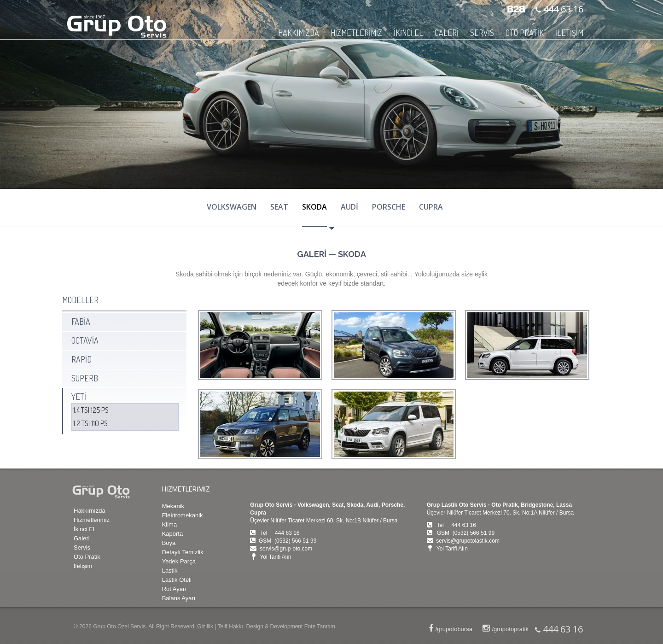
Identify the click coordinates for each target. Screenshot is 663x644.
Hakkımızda (90, 511)
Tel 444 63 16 (280, 533)
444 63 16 (562, 9)
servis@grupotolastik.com (468, 541)
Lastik (170, 571)
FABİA (81, 322)
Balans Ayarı (179, 598)
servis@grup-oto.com (286, 549)
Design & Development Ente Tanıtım (291, 626)
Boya (169, 543)
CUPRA (431, 207)
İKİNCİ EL (408, 33)
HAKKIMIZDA (299, 33)
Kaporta (173, 534)
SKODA (314, 207)
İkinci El (84, 529)
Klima (170, 524)
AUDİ (349, 207)
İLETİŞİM (569, 33)
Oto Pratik (87, 557)
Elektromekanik (183, 515)
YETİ (79, 397)
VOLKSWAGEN (232, 207)
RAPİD (81, 359)
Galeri (82, 538)
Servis (82, 547)
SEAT (279, 207)
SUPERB (85, 378)
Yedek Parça (179, 561)
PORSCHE (389, 207)
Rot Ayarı (174, 589)
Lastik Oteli (177, 580)
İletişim (83, 566)
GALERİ (447, 33)
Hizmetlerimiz (92, 520)
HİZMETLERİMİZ (356, 33)
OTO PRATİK (525, 33)
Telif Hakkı (230, 626)
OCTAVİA (85, 340)
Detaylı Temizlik (183, 552)
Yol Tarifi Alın (275, 557)
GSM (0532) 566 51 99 (288, 541)
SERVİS (482, 33)
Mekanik (173, 506)
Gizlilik (205, 626)
